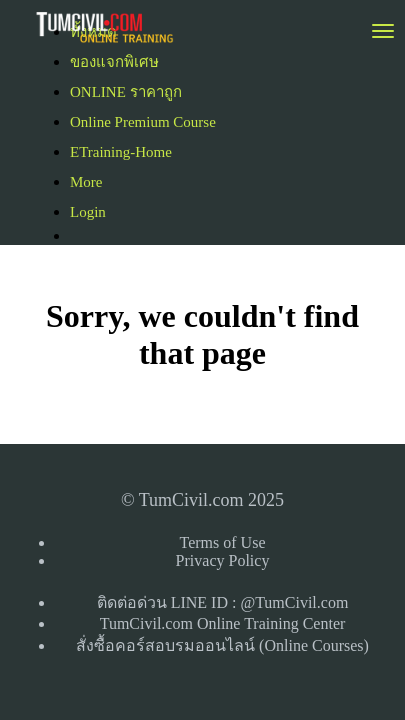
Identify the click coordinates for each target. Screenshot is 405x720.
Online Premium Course (143, 122)
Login (88, 212)
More (88, 182)
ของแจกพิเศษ (114, 62)
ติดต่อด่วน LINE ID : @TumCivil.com (223, 602)
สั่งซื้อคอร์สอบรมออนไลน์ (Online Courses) (222, 645)
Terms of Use (223, 542)
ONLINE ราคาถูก (126, 92)
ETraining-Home (121, 152)
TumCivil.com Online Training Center (223, 623)
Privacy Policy (223, 560)
